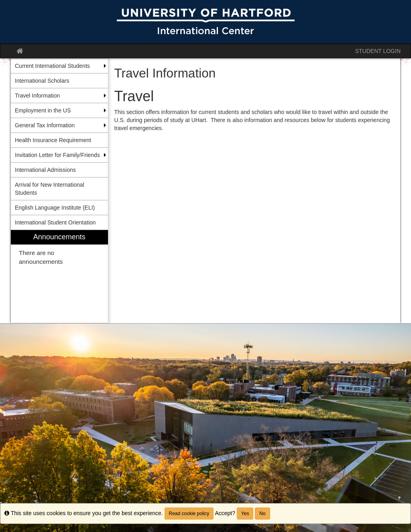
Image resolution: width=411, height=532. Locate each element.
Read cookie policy (189, 514)
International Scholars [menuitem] (42, 81)
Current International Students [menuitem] (52, 66)
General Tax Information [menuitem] (45, 125)
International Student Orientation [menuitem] (55, 222)
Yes (245, 514)
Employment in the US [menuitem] (43, 110)
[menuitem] (59, 276)
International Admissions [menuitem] (45, 170)
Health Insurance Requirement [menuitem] (53, 140)
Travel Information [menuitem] (37, 96)
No (262, 514)
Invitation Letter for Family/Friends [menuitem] (57, 155)
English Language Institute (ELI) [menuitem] (55, 208)
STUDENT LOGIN (378, 51)
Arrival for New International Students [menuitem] (50, 189)
